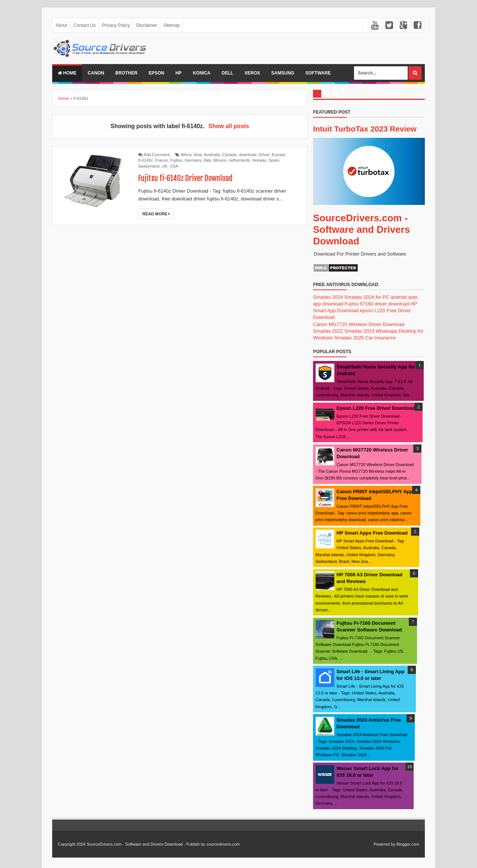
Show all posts (229, 126)
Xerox (252, 73)
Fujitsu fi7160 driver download (377, 304)
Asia (198, 155)
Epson (157, 73)
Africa (186, 155)
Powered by (385, 844)
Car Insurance (380, 338)
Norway (259, 160)
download (248, 155)
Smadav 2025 (349, 338)
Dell (228, 73)
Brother (126, 73)
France (161, 160)
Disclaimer (146, 25)
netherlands (240, 160)
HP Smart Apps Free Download (372, 533)
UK (165, 166)
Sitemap (171, 25)
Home (67, 73)
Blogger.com (408, 844)
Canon (96, 73)
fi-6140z (146, 160)
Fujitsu (176, 160)
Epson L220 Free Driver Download (376, 408)
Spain (274, 160)
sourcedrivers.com (223, 844)
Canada (229, 155)
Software (318, 73)
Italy (208, 160)
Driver (264, 155)
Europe (279, 155)
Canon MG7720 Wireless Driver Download (359, 324)
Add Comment (157, 155)
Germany (193, 160)
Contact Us (84, 25)
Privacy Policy (116, 25)
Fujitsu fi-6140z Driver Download (185, 178)
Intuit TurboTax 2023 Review (365, 129)
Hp (179, 73)
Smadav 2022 (328, 331)
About (61, 25)
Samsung (283, 73)
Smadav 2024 (328, 297)
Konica (201, 73)
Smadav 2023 (359, 331)
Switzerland (149, 166)
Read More (156, 214)
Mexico (220, 160)
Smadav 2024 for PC (367, 297)
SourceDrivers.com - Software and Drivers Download (361, 229)
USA (174, 166)
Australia (212, 155)
